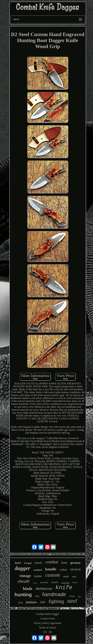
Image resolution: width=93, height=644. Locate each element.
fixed (20, 603)
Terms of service (48, 628)
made (66, 576)
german (75, 563)
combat (52, 562)
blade (28, 589)
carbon (63, 570)
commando (65, 583)
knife (64, 588)
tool (79, 596)
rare (43, 602)
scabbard (38, 570)
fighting (56, 601)
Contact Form (48, 619)
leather (38, 576)
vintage (25, 576)
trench (55, 582)
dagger (22, 568)
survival (44, 582)
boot (64, 563)
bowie (38, 563)
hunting (23, 595)
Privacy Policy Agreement (48, 623)
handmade (54, 594)
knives (75, 582)
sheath (24, 581)
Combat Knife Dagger (48, 614)
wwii (74, 577)
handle (51, 569)
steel (72, 601)
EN (45, 632)
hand (18, 563)
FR (50, 632)
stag (37, 596)
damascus (44, 588)
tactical (76, 569)
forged (28, 563)
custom (53, 575)
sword (35, 583)
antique (72, 596)
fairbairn (31, 602)
